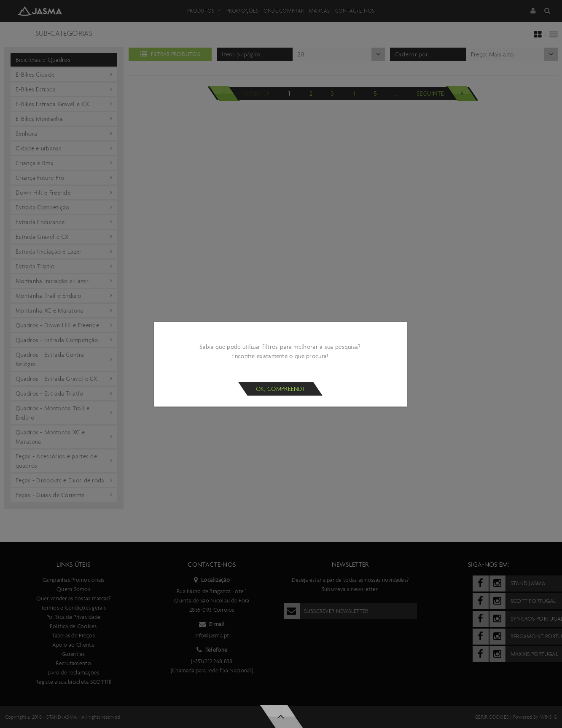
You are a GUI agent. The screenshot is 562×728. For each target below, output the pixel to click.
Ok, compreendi (280, 389)
